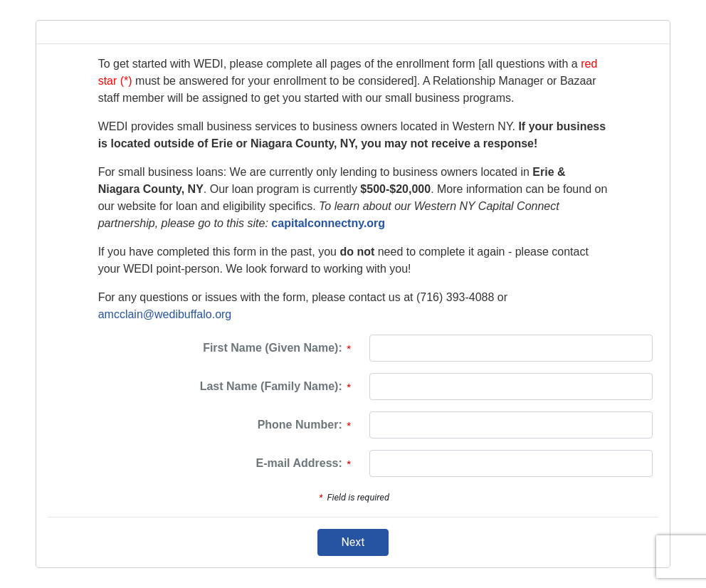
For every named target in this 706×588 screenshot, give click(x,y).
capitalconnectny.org (328, 223)
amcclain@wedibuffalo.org (165, 314)
